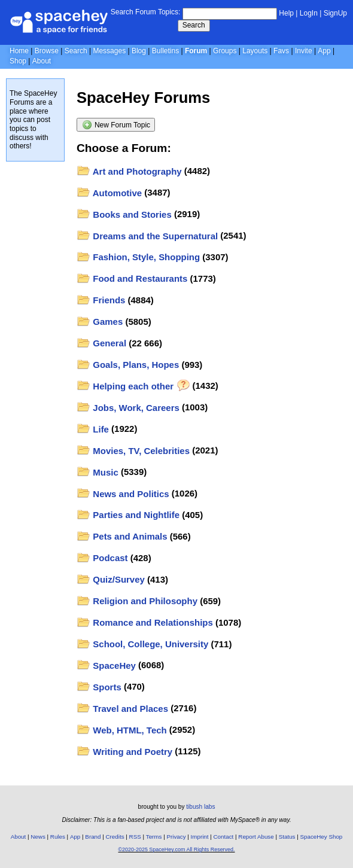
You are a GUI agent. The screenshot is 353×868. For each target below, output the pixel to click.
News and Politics (123, 494)
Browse (47, 51)
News (38, 837)
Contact (224, 837)
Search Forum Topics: (146, 12)
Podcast (102, 558)
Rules (58, 837)
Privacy (176, 837)
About (42, 61)
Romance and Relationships (145, 622)
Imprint (200, 837)
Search (194, 25)
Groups (225, 51)
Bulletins (165, 51)
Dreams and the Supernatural (147, 236)
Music (98, 472)
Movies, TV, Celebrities (133, 451)
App (324, 51)
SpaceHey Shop (322, 837)
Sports (99, 687)
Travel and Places (123, 709)
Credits (115, 837)
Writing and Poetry (125, 752)
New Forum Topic (116, 125)
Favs (281, 51)
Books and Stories (124, 214)
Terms (154, 837)
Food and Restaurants (132, 278)
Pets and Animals (122, 536)
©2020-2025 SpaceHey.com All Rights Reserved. (176, 849)
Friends (101, 300)
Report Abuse (256, 837)
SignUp (335, 13)
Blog (139, 51)
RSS (135, 837)
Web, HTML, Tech (122, 730)
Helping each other (133, 386)
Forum (196, 51)
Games (100, 322)
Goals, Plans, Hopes (128, 365)
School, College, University (143, 644)
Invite (304, 51)
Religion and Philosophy (137, 601)
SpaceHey (106, 666)
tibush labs (200, 807)
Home (19, 51)
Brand (93, 837)
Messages (109, 51)
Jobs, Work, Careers (128, 408)
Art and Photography (129, 171)
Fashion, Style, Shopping (139, 257)
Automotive (109, 193)
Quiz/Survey (111, 579)
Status (287, 837)
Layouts (255, 51)
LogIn (309, 13)
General (102, 343)
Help (286, 13)
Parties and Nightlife (128, 515)
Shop (18, 61)
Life (93, 429)
